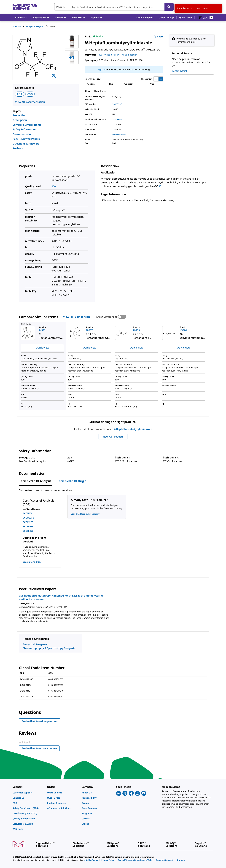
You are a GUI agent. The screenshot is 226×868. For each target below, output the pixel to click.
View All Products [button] (113, 437)
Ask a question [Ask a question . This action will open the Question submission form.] (130, 55)
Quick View (42, 348)
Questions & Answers (26, 144)
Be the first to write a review (41, 749)
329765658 (117, 119)
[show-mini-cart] (206, 18)
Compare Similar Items (27, 125)
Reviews (18, 148)
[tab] (19, 26)
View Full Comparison (76, 317)
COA (20, 94)
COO (30, 94)
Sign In (101, 69)
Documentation (23, 134)
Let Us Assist (180, 71)
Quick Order (186, 18)
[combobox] (114, 7)
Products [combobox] (61, 7)
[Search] (169, 7)
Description (20, 120)
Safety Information (25, 129)
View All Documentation (30, 102)
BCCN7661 (28, 513)
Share (158, 37)
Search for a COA (32, 562)
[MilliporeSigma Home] (25, 7)
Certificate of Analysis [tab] (36, 481)
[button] (145, 18)
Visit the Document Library (85, 514)
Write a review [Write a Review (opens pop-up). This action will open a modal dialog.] (112, 55)
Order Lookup (166, 18)
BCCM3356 (28, 518)
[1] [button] (160, 186)
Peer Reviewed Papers (26, 139)
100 (54, 186)
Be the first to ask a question (40, 721)
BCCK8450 (28, 531)
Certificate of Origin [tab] (73, 481)
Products (17, 26)
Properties (19, 115)
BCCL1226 (28, 522)
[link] (28, 793)
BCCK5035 (28, 526)
